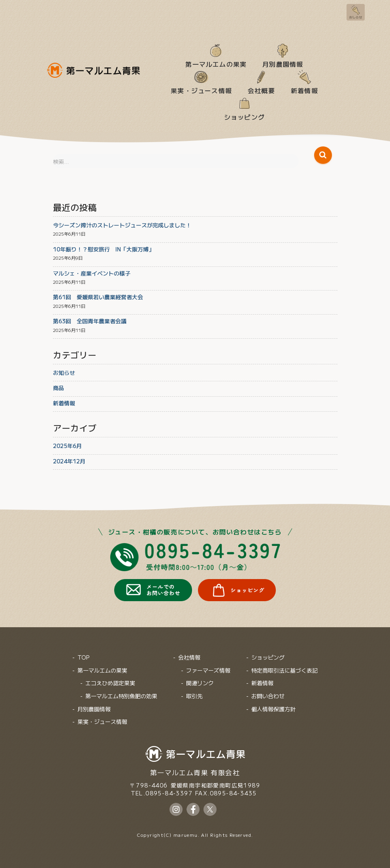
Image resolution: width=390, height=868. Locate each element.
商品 (58, 388)
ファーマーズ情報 (208, 670)
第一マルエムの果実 (216, 64)
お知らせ (64, 373)
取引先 (194, 696)
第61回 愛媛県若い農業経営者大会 (98, 297)
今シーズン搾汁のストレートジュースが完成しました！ (122, 225)
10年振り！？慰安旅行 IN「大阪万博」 (104, 249)
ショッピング (244, 116)
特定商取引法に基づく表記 (284, 670)
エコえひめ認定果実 (110, 683)
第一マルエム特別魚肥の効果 (121, 696)
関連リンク (200, 683)
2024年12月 (69, 461)
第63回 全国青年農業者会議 (90, 321)
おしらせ (356, 17)
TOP (83, 658)
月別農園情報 (283, 64)
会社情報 (189, 658)
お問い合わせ (268, 696)
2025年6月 (67, 446)
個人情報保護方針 (273, 709)
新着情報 (304, 90)
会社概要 (261, 90)
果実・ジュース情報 (201, 90)
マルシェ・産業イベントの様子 (92, 273)
